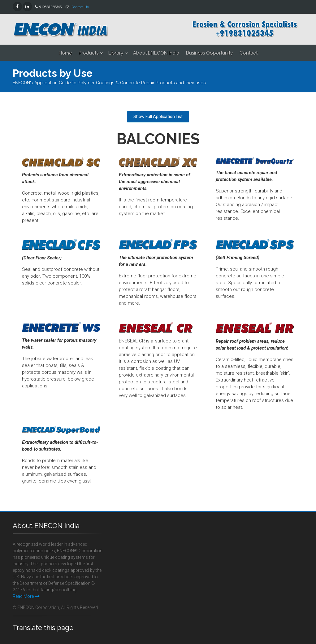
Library (116, 53)
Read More (26, 596)
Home (65, 53)
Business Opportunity (209, 53)
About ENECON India (156, 53)
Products (89, 53)
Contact (249, 53)
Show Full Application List (158, 117)
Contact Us (80, 7)
